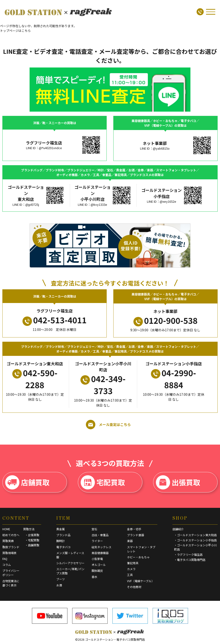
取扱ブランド (11, 547)
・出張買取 (32, 535)
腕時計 (61, 541)
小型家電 (97, 559)
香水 (94, 577)
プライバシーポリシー (11, 573)
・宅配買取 (32, 540)
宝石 (94, 529)
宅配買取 (103, 482)
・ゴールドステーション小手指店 (195, 540)
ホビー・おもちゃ (138, 557)
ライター (97, 541)
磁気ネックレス (101, 547)
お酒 (59, 585)
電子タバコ (63, 547)
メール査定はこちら (108, 425)
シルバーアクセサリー (70, 563)
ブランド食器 (136, 535)
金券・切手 (134, 529)
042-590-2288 (35, 379)
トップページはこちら (15, 31)
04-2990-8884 (174, 379)
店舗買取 (27, 482)
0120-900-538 (165, 320)
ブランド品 (63, 535)
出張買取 (178, 482)
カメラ (131, 569)
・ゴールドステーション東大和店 (195, 535)
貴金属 (61, 529)
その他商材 (134, 587)
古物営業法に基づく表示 (11, 583)
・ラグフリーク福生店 (188, 554)
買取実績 (8, 541)
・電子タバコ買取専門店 (190, 560)
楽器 (130, 541)
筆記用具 (133, 563)
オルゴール (99, 565)
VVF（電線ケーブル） (141, 581)
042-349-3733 (103, 385)
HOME (6, 529)
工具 (130, 575)
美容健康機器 (100, 553)
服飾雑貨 (97, 570)
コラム (7, 565)
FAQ (5, 559)
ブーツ (61, 579)
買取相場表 (9, 553)
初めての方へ (11, 535)
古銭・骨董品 (100, 535)
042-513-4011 (55, 320)
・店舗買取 (32, 545)
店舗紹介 (178, 529)
